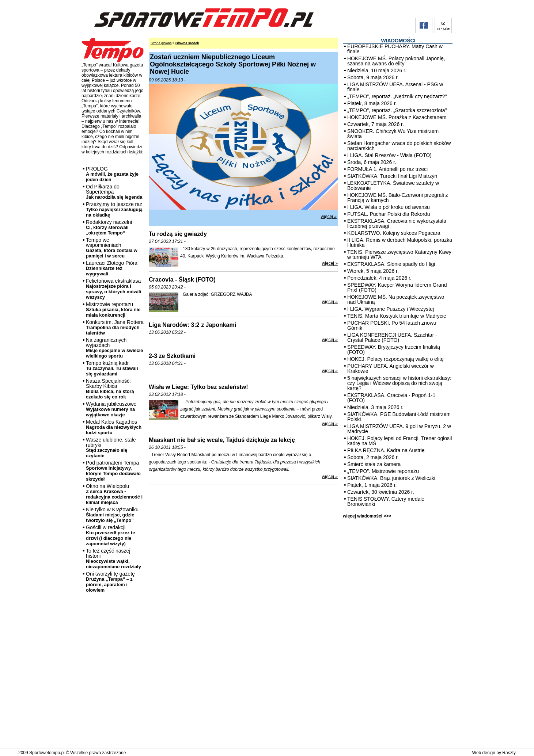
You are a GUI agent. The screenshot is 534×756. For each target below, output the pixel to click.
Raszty (509, 753)
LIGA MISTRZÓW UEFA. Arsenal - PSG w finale (395, 87)
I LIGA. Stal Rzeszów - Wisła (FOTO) (389, 155)
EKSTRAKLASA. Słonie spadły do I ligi (391, 264)
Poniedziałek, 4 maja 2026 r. (379, 278)
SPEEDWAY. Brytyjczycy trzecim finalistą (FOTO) (394, 350)
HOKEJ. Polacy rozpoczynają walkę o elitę (395, 359)
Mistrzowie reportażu (113, 310)
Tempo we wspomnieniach (112, 248)
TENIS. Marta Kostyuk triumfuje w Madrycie (397, 316)
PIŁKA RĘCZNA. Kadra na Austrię (386, 450)
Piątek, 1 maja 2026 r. (372, 485)
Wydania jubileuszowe (111, 409)
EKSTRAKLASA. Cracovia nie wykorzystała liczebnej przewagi (397, 224)
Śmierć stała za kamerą (374, 464)
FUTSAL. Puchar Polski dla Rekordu (389, 214)
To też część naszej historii (113, 559)
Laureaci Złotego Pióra (112, 268)
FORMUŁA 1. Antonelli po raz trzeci (387, 169)
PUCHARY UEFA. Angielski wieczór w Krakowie (391, 369)
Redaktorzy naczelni (109, 227)
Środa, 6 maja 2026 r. (372, 162)
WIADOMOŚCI (398, 41)
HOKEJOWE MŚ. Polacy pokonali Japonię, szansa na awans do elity (396, 61)
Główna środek (187, 43)
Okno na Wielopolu (114, 494)
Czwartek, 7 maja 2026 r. (376, 124)
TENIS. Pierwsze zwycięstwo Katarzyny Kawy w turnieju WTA (399, 255)
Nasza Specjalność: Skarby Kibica (110, 389)
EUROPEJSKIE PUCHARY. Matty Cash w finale (395, 49)
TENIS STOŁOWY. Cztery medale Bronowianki (386, 501)
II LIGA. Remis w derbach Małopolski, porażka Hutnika (400, 243)
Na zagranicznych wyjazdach (115, 348)
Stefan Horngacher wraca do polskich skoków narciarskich (399, 146)
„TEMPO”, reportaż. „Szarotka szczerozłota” (397, 110)
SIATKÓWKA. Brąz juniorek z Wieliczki (391, 478)
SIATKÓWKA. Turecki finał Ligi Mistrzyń (392, 176)
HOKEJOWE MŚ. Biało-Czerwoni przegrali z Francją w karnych (397, 198)
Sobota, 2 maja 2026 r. (373, 457)
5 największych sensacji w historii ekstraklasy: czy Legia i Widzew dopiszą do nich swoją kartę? (399, 383)
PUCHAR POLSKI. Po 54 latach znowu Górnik (392, 325)
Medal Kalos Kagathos (114, 427)
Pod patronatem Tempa (113, 471)
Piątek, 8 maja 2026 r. (372, 103)
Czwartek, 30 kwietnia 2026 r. (381, 492)
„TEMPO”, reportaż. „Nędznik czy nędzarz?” (397, 96)
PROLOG (112, 174)
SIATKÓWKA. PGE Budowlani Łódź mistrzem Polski (399, 417)
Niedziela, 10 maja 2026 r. (377, 70)
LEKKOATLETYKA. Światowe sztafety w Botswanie (393, 186)
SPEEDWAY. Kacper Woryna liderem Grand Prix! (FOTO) (397, 287)
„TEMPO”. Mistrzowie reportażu (383, 471)
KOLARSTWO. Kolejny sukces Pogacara (394, 233)
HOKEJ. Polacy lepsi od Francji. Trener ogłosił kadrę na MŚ (399, 441)
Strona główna (161, 43)
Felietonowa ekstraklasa (113, 289)
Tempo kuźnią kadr (112, 368)
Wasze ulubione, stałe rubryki (111, 448)
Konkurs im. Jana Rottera (115, 327)
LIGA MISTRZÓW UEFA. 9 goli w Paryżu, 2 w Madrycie (399, 429)
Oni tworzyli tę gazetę (110, 582)
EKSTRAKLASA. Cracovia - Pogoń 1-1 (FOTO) (391, 398)
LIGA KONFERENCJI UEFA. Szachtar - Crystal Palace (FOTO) (392, 337)
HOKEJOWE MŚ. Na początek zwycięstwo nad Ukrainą (396, 299)
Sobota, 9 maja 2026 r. (373, 77)
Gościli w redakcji (110, 535)
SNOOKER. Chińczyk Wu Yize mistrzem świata (393, 134)
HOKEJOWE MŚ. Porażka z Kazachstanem (397, 117)
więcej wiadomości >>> (367, 516)
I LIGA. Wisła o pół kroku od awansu (389, 207)
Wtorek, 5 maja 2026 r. (373, 271)
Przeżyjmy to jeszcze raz (114, 209)
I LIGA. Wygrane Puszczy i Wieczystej (391, 309)
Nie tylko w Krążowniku (112, 515)
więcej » (329, 217)
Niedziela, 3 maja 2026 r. (375, 407)
